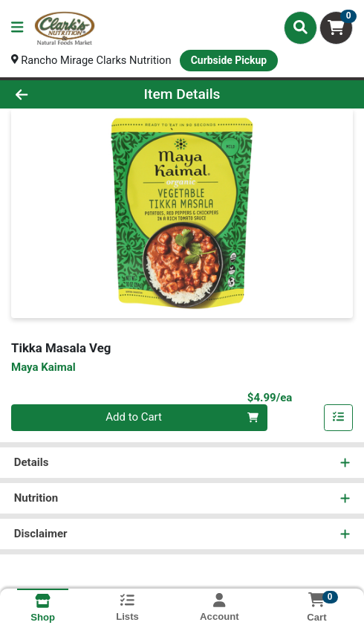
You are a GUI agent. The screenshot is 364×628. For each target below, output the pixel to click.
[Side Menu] (17, 28)
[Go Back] (54, 95)
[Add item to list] (339, 418)
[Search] (300, 27)
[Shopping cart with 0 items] (336, 28)
